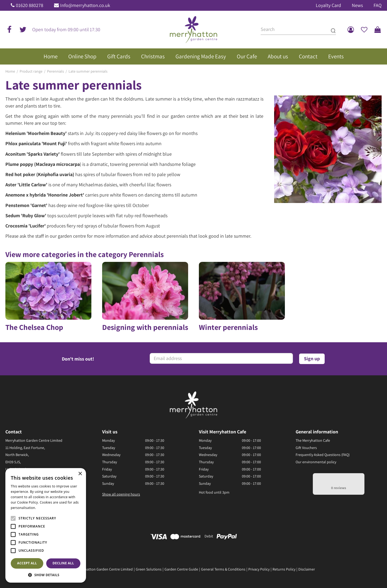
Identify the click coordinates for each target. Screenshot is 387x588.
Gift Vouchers (306, 448)
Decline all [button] (63, 563)
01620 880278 (30, 5)
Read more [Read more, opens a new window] (46, 508)
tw (23, 30)
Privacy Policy (259, 569)
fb (9, 30)
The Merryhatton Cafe (313, 440)
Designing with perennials (145, 327)
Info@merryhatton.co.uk (85, 5)
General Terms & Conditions (223, 569)
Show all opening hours (121, 494)
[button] (46, 575)
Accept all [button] (27, 563)
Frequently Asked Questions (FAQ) (323, 455)
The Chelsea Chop (34, 327)
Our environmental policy (316, 462)
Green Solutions (149, 569)
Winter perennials (228, 327)
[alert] (46, 525)
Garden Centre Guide (181, 569)
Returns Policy (284, 569)
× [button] (80, 474)
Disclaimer (307, 569)
